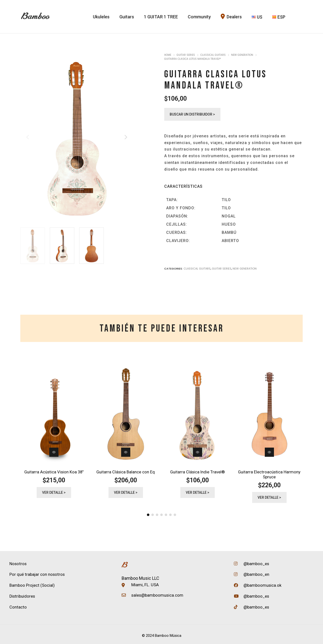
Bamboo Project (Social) (32, 583)
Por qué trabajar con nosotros (37, 572)
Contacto (18, 604)
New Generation (242, 55)
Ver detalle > (54, 491)
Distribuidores (23, 594)
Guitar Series (186, 55)
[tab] (162, 328)
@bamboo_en (256, 572)
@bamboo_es (256, 562)
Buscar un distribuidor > (192, 114)
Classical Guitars (213, 55)
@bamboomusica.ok (262, 583)
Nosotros (18, 562)
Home (168, 55)
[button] (148, 513)
